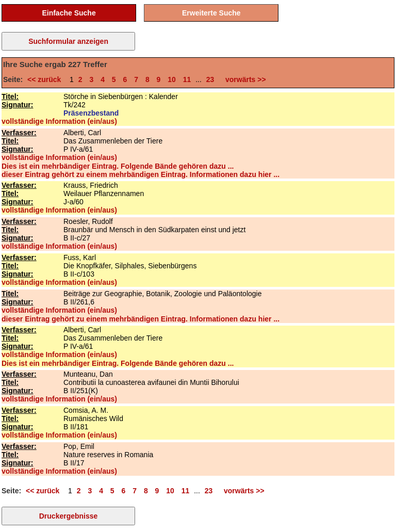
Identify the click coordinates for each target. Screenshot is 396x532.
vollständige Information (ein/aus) (59, 121)
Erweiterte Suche (211, 13)
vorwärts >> (243, 79)
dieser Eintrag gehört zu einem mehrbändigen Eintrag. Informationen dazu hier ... (141, 174)
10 (172, 79)
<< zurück (46, 79)
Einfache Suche (69, 13)
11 (187, 79)
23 (210, 79)
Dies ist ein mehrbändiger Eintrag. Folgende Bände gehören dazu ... (118, 166)
